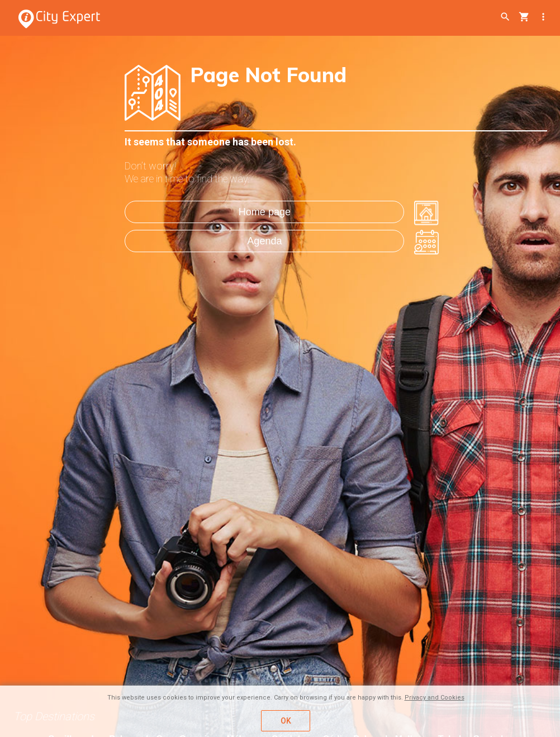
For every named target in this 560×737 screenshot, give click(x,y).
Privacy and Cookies (435, 698)
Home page (265, 212)
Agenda (264, 241)
